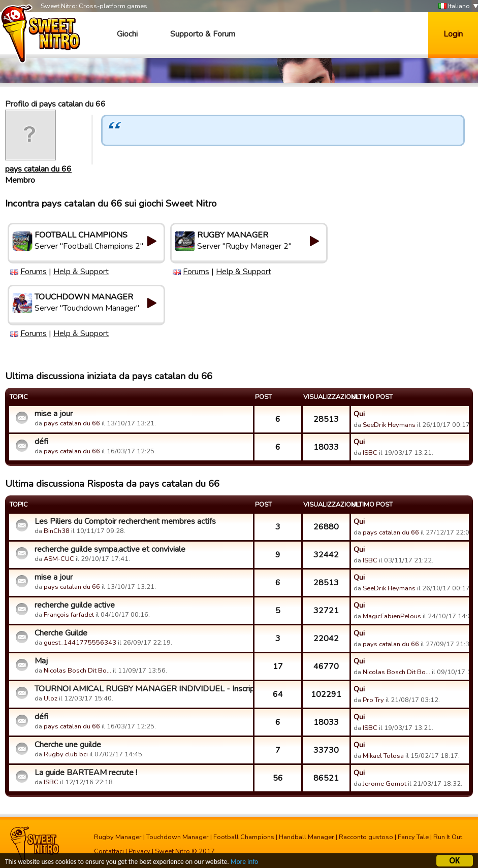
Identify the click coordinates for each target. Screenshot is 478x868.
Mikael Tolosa (383, 756)
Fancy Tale (413, 837)
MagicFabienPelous (392, 616)
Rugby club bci (66, 754)
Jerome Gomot (385, 784)
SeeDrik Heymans (389, 425)
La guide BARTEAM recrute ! (86, 773)
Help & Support (81, 272)
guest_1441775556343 (80, 643)
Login (453, 34)
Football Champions (244, 837)
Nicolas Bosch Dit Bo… (77, 671)
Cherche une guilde (68, 745)
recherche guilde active (75, 605)
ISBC (370, 453)
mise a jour (54, 414)
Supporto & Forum (203, 34)
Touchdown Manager (178, 837)
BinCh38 (57, 531)
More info (244, 863)
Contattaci (109, 851)
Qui (359, 414)
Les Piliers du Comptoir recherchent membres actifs (125, 521)
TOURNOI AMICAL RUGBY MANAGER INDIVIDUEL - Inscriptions (142, 689)
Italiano (454, 6)
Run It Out (448, 837)
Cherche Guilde (61, 633)
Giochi (127, 34)
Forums (34, 272)
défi (41, 442)
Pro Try (373, 700)
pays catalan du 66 (38, 169)
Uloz (51, 698)
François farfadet (69, 615)
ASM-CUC (59, 559)
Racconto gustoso (366, 837)
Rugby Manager (118, 837)
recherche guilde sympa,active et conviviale (110, 549)
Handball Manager (307, 837)
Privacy (139, 851)
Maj (41, 661)
